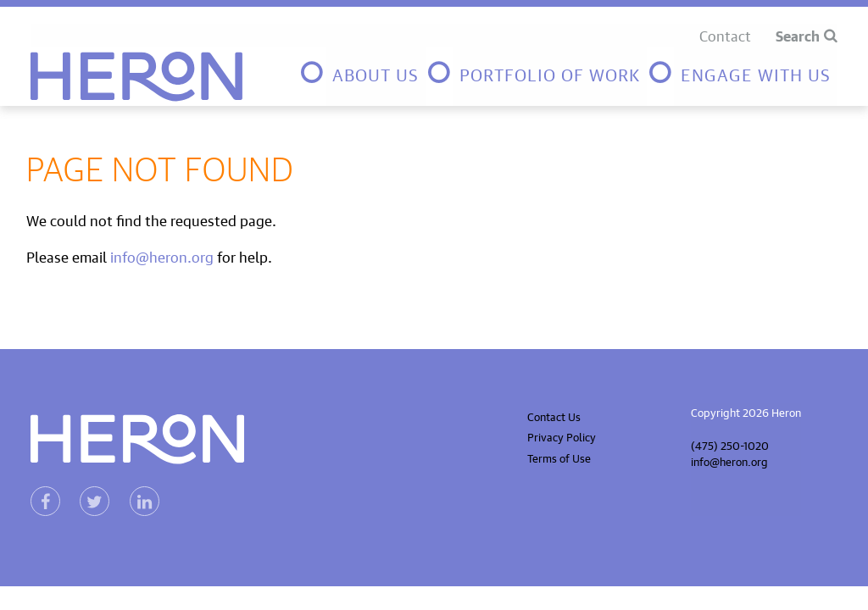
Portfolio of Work (550, 72)
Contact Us (554, 416)
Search (798, 35)
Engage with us (756, 72)
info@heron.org (162, 255)
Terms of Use (559, 457)
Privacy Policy (562, 436)
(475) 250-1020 (730, 444)
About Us (376, 72)
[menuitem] (362, 77)
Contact (725, 34)
